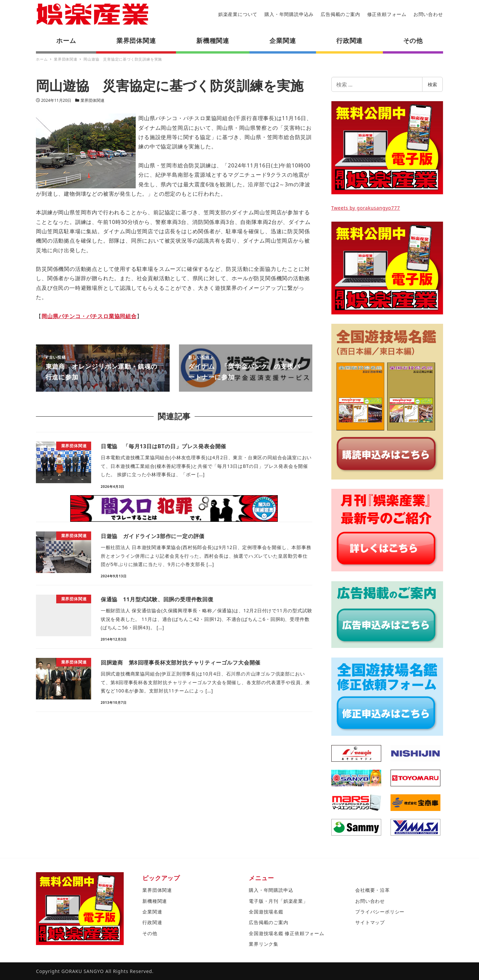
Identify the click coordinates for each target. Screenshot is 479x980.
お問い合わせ (428, 14)
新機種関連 (155, 901)
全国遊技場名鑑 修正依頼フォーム (286, 933)
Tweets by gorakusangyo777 (366, 208)
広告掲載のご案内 (340, 14)
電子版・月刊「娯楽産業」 (278, 901)
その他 (150, 933)
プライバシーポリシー (380, 912)
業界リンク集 (264, 944)
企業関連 (152, 912)
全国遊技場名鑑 (266, 912)
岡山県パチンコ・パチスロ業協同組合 (89, 316)
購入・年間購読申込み (289, 14)
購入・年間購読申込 (271, 890)
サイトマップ (370, 922)
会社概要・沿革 (373, 890)
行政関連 (152, 922)
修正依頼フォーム (387, 14)
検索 (432, 84)
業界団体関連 (92, 100)
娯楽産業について (238, 14)
